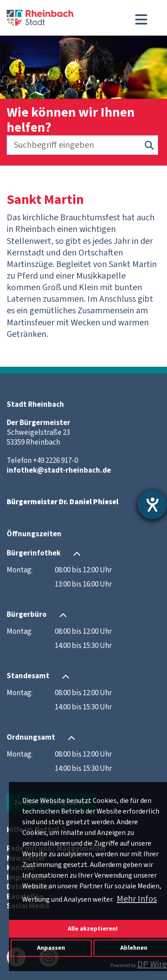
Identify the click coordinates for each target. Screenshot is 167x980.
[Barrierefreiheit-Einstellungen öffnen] (152, 505)
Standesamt (28, 676)
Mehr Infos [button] (137, 899)
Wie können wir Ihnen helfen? (71, 120)
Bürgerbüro (27, 615)
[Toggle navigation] (141, 20)
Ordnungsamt (31, 737)
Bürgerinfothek (34, 553)
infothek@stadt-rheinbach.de (59, 470)
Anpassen (51, 948)
